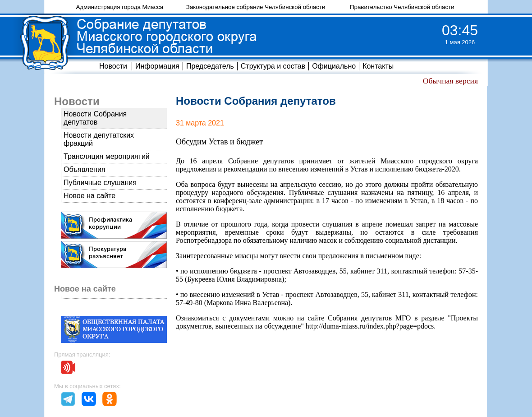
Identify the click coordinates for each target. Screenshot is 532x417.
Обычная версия (450, 81)
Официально (334, 66)
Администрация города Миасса (119, 7)
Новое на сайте (89, 196)
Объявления (85, 169)
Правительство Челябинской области (402, 7)
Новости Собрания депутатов (95, 118)
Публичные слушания (100, 183)
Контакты (378, 66)
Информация (157, 66)
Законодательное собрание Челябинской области (256, 7)
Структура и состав (273, 66)
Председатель (210, 66)
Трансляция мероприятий (107, 156)
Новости (113, 66)
